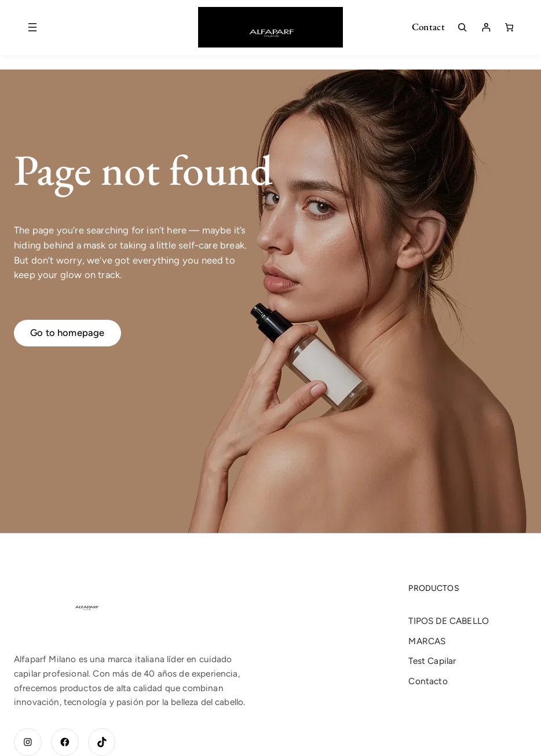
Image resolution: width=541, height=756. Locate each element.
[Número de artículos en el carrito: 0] (509, 27)
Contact (428, 27)
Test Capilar (432, 661)
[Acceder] (486, 27)
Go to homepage (67, 333)
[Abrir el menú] (32, 27)
